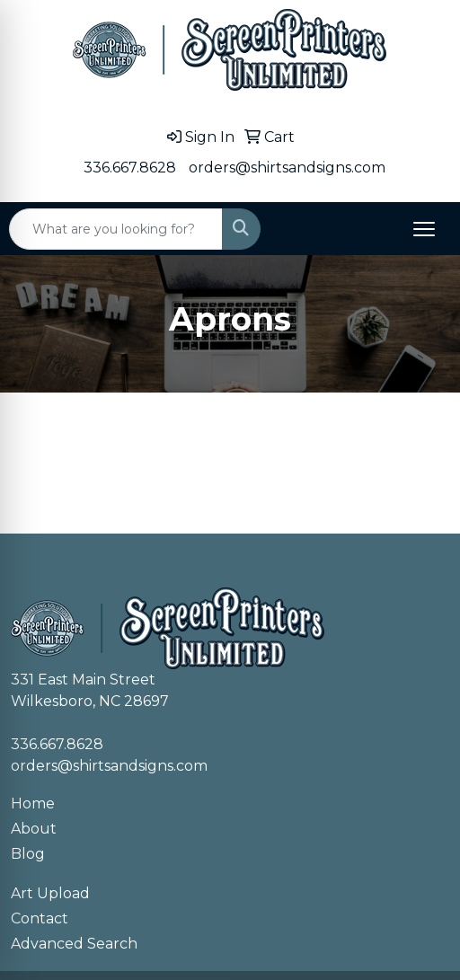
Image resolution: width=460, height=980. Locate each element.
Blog (28, 854)
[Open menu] (424, 229)
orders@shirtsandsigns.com (287, 168)
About (34, 829)
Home (33, 803)
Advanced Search (74, 944)
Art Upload (50, 893)
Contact (40, 918)
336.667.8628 (130, 168)
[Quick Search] (116, 229)
